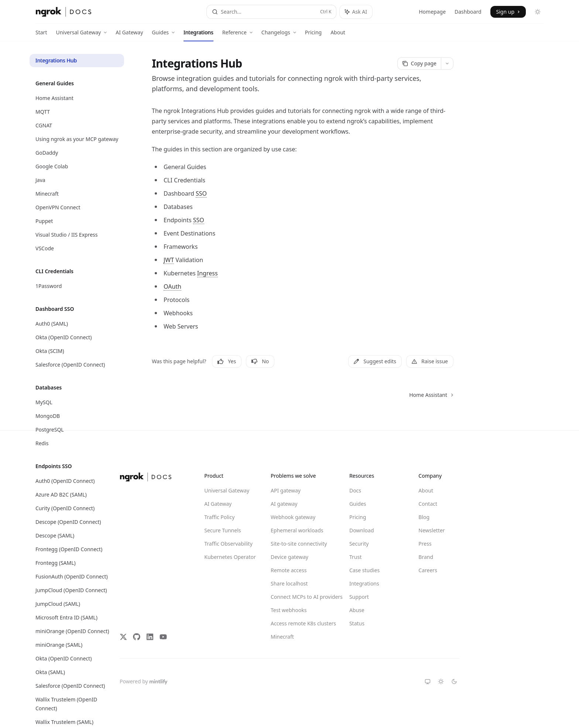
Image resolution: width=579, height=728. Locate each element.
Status (357, 623)
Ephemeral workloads (297, 530)
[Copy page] (419, 63)
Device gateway (289, 557)
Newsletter (431, 530)
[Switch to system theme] (428, 681)
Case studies (364, 570)
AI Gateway (129, 35)
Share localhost (289, 583)
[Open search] (271, 12)
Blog (424, 517)
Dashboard (468, 12)
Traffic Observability (228, 544)
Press (425, 544)
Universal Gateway (227, 490)
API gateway (286, 490)
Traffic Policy (219, 517)
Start (41, 35)
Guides (358, 504)
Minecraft (282, 637)
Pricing (313, 35)
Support (359, 597)
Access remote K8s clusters (297, 623)
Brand (426, 557)
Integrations (198, 35)
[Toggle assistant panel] (356, 12)
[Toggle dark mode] (538, 12)
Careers (428, 570)
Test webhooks (289, 610)
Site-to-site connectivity (297, 544)
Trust (355, 557)
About (338, 35)
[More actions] (447, 63)
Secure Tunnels (222, 530)
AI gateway (284, 504)
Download (362, 530)
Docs (355, 490)
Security (359, 544)
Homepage (432, 12)
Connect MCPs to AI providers (297, 597)
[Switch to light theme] (441, 681)
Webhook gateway (293, 517)
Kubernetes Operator (230, 557)
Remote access (289, 570)
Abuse (357, 610)
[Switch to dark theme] (454, 681)
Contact (428, 504)
